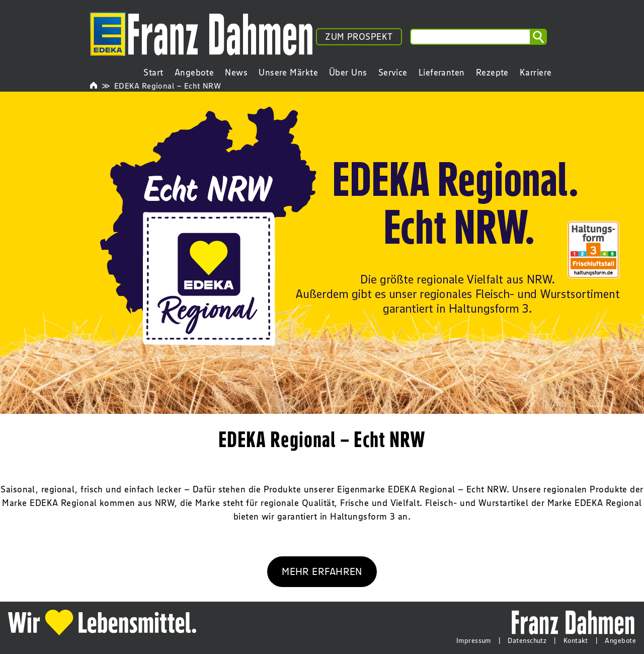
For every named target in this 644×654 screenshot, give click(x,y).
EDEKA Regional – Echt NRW (168, 86)
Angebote (620, 640)
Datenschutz (527, 640)
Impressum (474, 640)
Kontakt (576, 640)
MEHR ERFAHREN (322, 571)
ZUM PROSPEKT (359, 37)
